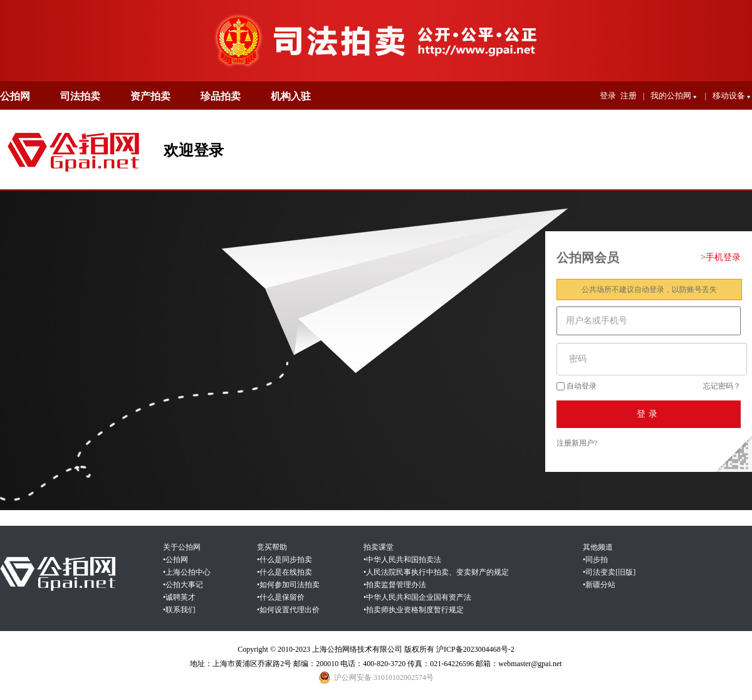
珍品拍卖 (221, 96)
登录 (608, 96)
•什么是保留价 (281, 597)
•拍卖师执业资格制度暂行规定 (414, 610)
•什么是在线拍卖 (285, 572)
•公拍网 (175, 560)
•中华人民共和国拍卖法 (402, 560)
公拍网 (15, 96)
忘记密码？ (722, 386)
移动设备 (732, 97)
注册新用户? (577, 443)
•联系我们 (179, 610)
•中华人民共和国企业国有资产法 (417, 597)
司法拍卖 (80, 96)
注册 (629, 96)
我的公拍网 (674, 97)
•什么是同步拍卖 (285, 560)
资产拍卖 (150, 96)
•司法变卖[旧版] (609, 572)
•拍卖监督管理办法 (395, 585)
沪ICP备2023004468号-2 (475, 649)
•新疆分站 (599, 585)
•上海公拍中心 (187, 572)
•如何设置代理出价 (288, 610)
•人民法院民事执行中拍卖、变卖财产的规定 (436, 572)
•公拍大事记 (183, 585)
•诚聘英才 (179, 597)
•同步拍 (595, 560)
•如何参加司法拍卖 (288, 585)
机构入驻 (291, 96)
